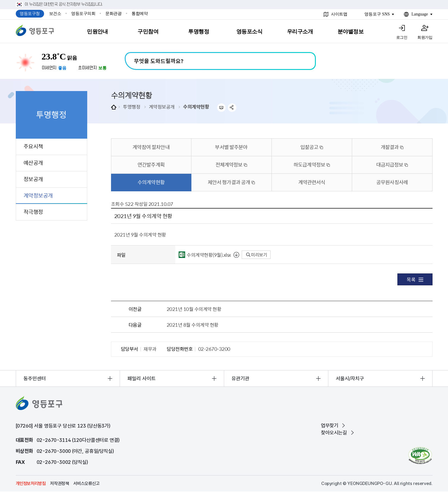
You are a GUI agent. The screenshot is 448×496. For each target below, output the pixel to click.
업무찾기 (330, 425)
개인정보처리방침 (31, 484)
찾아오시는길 (334, 433)
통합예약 (140, 14)
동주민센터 (35, 378)
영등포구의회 (83, 14)
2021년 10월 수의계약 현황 (194, 309)
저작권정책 (59, 484)
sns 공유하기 (232, 108)
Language (420, 14)
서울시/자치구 (350, 378)
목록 (415, 279)
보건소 (55, 14)
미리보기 (257, 255)
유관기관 (241, 378)
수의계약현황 (196, 107)
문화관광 (113, 14)
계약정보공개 (162, 107)
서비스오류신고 (86, 484)
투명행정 (132, 107)
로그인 (402, 37)
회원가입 (425, 37)
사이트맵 (339, 14)
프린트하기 (221, 108)
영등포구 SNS (377, 14)
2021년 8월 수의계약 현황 (193, 325)
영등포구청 (30, 14)
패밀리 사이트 (142, 378)
